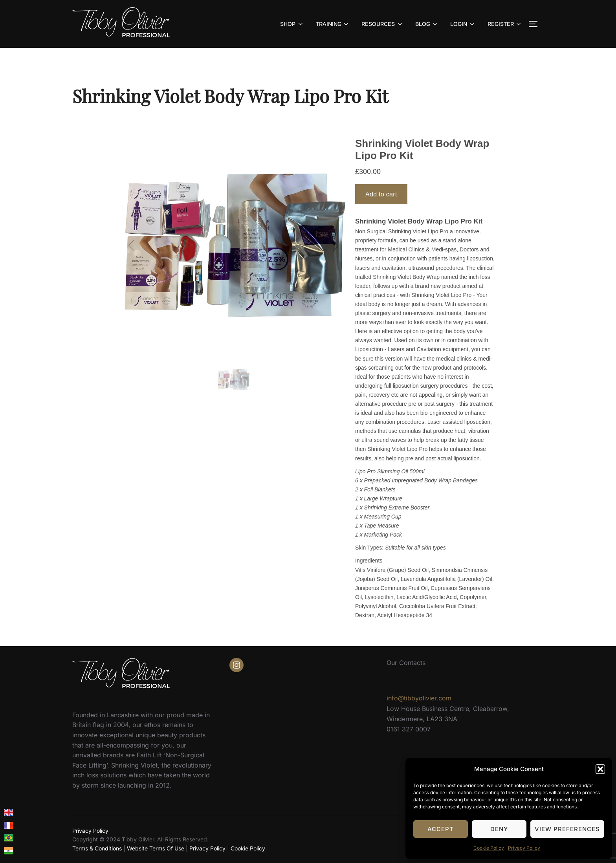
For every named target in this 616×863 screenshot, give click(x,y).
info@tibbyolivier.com (419, 698)
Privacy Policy (524, 848)
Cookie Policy (489, 848)
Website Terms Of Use (156, 848)
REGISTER (505, 24)
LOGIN (463, 24)
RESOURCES (382, 24)
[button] (600, 769)
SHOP (292, 24)
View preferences (567, 829)
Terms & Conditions (97, 848)
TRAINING (333, 24)
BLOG (427, 24)
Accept (441, 829)
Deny (499, 829)
